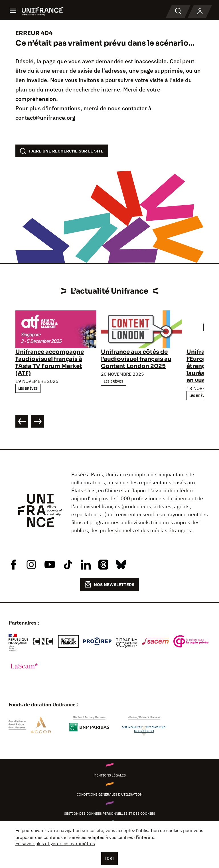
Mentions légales (110, 775)
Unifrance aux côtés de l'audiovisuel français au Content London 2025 (136, 359)
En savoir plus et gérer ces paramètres (55, 843)
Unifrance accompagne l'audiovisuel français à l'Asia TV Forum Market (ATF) (50, 363)
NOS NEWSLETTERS (109, 584)
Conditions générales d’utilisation (109, 794)
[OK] (109, 858)
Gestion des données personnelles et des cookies (109, 813)
